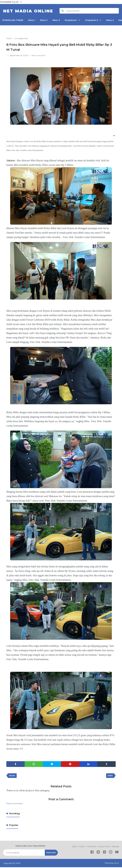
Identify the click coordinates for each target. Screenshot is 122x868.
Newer (13, 776)
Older (110, 776)
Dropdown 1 (78, 20)
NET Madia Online (33, 11)
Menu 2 (47, 20)
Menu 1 (34, 20)
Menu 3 (61, 20)
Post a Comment (40, 55)
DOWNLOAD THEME (14, 20)
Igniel (116, 864)
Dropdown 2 (100, 20)
